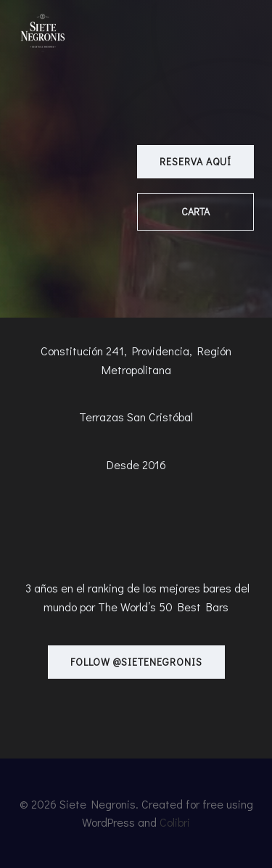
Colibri (175, 822)
